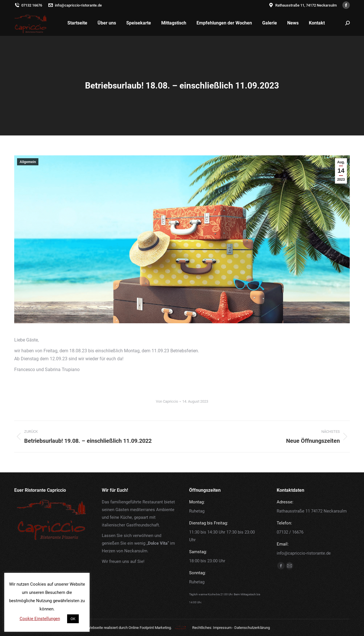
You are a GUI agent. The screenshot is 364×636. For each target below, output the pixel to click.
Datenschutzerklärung (252, 628)
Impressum (222, 628)
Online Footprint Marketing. (150, 628)
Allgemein (28, 162)
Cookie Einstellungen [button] (40, 619)
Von (167, 401)
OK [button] (73, 619)
